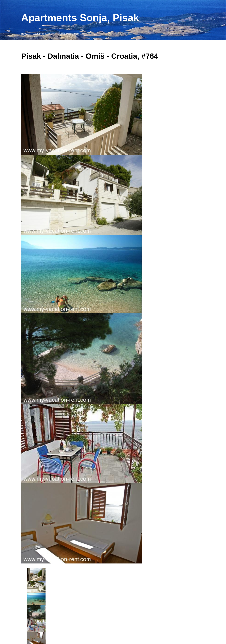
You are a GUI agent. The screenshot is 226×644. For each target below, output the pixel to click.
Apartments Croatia (43, 34)
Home (24, 34)
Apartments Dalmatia (69, 34)
